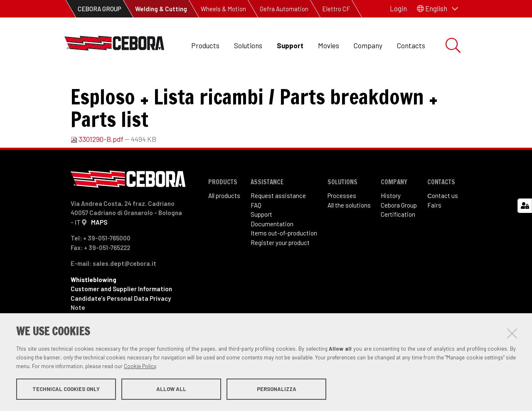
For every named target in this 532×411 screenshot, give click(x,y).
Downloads (131, 83)
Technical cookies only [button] (66, 389)
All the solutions (349, 233)
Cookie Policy (140, 366)
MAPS (99, 250)
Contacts (411, 45)
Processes (342, 223)
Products (205, 45)
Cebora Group (399, 233)
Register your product (280, 270)
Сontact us (443, 223)
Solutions (248, 45)
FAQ (256, 233)
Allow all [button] (171, 389)
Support (290, 45)
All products (224, 223)
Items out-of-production (284, 261)
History (391, 223)
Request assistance (278, 223)
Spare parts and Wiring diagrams (210, 83)
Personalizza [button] (277, 389)
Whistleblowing (94, 307)
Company (368, 45)
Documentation (272, 252)
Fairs (434, 233)
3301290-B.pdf (98, 167)
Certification (398, 242)
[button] (437, 9)
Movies (329, 45)
